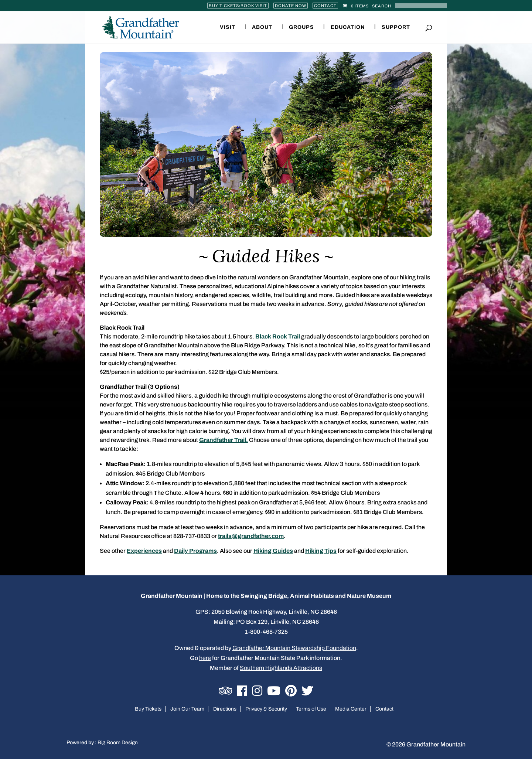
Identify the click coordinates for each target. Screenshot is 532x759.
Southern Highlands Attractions (281, 668)
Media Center (351, 709)
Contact (325, 6)
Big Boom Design (118, 743)
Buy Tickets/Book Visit (238, 6)
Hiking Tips (321, 551)
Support (396, 27)
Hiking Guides (273, 551)
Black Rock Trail (278, 336)
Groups (301, 27)
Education (348, 27)
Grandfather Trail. (224, 440)
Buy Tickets (148, 709)
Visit (228, 27)
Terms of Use (311, 709)
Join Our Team (187, 709)
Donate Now (291, 6)
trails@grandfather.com (251, 536)
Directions (225, 709)
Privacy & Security (266, 709)
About (262, 27)
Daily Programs (195, 551)
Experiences (144, 551)
